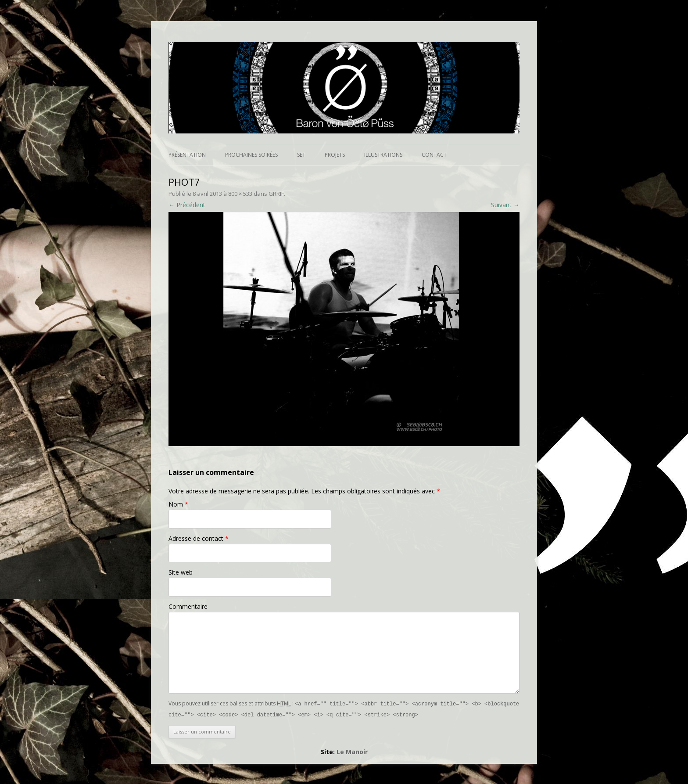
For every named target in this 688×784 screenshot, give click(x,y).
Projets (335, 155)
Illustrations (383, 155)
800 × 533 (240, 194)
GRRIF (276, 194)
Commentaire (188, 606)
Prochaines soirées (251, 155)
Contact (434, 155)
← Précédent (187, 205)
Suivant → (505, 205)
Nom (178, 504)
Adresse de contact (199, 538)
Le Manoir (352, 751)
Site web (181, 572)
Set (301, 155)
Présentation (187, 155)
